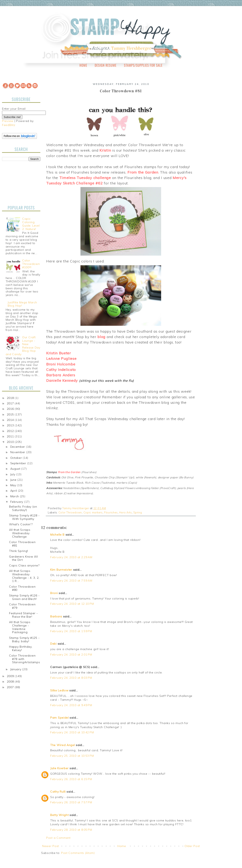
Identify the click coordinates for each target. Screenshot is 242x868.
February (17, 502)
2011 (11, 436)
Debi (53, 644)
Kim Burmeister (61, 570)
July (13, 474)
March (15, 496)
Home (83, 65)
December (18, 447)
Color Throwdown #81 (22, 544)
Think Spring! (19, 551)
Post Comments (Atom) (78, 853)
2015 (11, 414)
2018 (11, 398)
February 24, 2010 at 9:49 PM (71, 705)
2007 (11, 687)
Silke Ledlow (59, 690)
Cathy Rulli (58, 792)
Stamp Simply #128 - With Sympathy (24, 517)
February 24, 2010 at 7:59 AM (71, 581)
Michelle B (57, 535)
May (14, 485)
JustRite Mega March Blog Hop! (22, 304)
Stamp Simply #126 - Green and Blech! (24, 597)
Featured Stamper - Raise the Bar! (23, 615)
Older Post (192, 846)
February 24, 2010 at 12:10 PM (72, 604)
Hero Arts (125, 512)
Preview (8, 121)
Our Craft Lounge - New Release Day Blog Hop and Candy (23, 346)
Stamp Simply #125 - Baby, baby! (24, 640)
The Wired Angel (63, 745)
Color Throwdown (70, 512)
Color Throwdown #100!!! (31, 264)
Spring (138, 512)
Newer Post (51, 846)
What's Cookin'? (21, 524)
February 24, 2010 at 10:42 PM (72, 732)
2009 (11, 676)
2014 (11, 420)
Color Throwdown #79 (22, 606)
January (16, 669)
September (19, 463)
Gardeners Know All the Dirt (23, 558)
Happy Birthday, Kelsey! (21, 648)
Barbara (56, 616)
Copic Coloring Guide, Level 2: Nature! (31, 224)
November (18, 452)
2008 (11, 682)
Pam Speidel (59, 718)
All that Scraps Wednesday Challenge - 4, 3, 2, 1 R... (24, 576)
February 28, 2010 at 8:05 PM (71, 830)
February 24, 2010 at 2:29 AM (71, 557)
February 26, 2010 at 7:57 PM (71, 802)
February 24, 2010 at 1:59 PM (71, 631)
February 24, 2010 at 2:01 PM (71, 655)
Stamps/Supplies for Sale (143, 65)
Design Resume (105, 65)
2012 (11, 431)
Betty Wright (59, 815)
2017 (11, 403)
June (14, 480)
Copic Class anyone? (24, 565)
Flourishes (111, 512)
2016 (11, 409)
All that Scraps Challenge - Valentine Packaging (20, 627)
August (16, 469)
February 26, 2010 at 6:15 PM (71, 779)
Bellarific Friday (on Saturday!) (23, 508)
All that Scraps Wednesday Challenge (20, 533)
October (17, 458)
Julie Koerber (59, 768)
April (14, 491)
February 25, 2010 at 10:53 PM (72, 756)
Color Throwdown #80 (22, 588)
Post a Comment (58, 838)
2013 (11, 425)
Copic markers (93, 512)
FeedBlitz (9, 125)
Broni (54, 593)
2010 (11, 442)
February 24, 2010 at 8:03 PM (71, 678)
